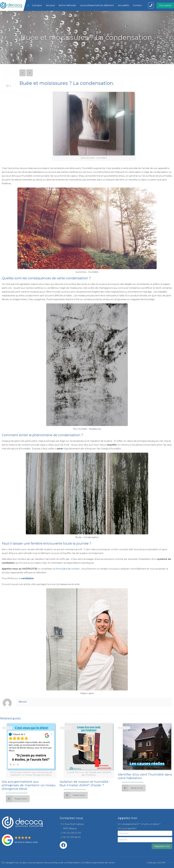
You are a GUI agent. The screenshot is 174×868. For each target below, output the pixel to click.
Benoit (23, 702)
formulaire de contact (68, 569)
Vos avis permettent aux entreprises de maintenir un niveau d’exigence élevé (29, 785)
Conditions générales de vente (98, 863)
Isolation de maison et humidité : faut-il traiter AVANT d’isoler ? (85, 784)
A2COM (161, 863)
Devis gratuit (165, 5)
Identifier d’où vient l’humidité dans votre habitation (145, 776)
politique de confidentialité (65, 863)
